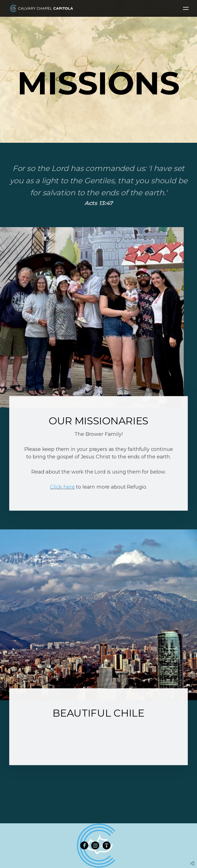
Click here (62, 487)
